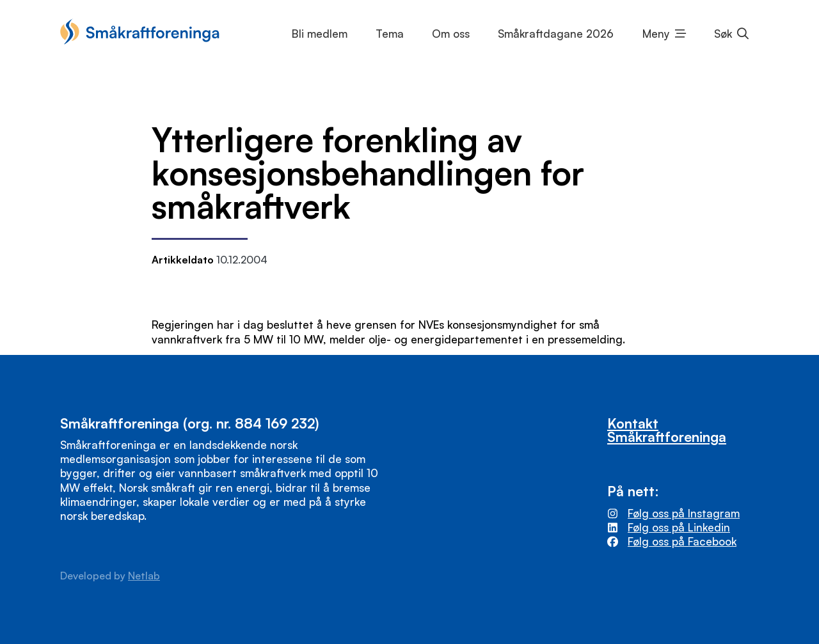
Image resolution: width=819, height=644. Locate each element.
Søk (723, 34)
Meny (656, 34)
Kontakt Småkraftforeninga (667, 430)
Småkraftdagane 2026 (556, 34)
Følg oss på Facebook (682, 541)
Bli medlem (320, 34)
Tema (390, 34)
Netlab (144, 576)
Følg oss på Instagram (684, 513)
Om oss (451, 34)
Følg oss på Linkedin (679, 527)
